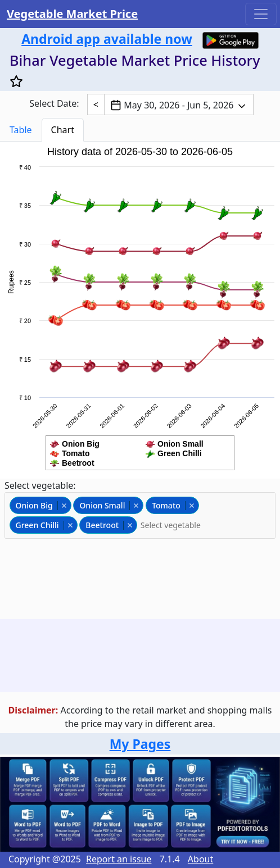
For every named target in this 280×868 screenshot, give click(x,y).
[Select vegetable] (178, 525)
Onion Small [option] (108, 505)
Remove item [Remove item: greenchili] (70, 525)
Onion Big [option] (40, 505)
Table (21, 130)
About (200, 859)
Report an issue (119, 859)
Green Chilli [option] (43, 525)
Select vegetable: (40, 485)
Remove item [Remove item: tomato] (191, 506)
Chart (63, 130)
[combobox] (140, 515)
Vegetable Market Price (72, 14)
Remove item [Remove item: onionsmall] (136, 506)
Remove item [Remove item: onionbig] (64, 506)
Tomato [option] (172, 505)
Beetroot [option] (108, 525)
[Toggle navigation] (261, 14)
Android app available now (107, 39)
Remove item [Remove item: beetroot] (130, 525)
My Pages (140, 744)
